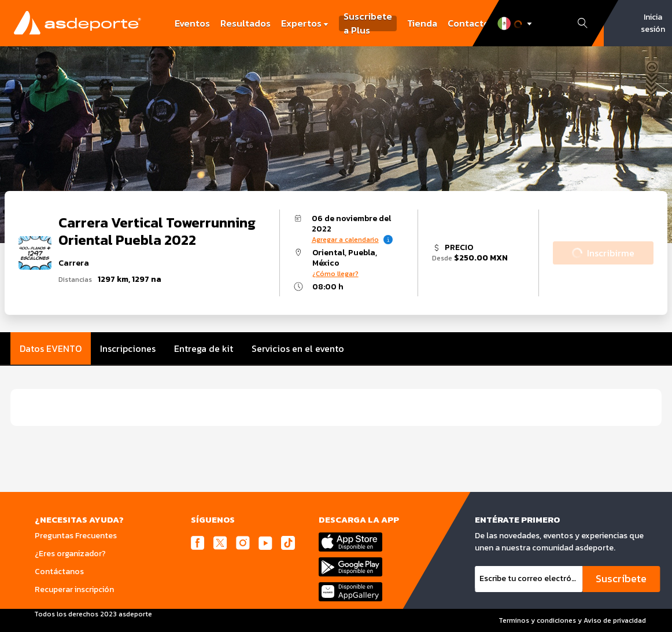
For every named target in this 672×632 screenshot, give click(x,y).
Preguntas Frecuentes (76, 536)
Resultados (245, 23)
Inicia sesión (653, 23)
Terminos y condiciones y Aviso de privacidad (572, 620)
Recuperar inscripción (74, 589)
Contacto (468, 23)
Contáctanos (59, 572)
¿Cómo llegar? (335, 274)
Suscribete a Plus (368, 23)
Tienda (422, 23)
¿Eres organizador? (70, 554)
